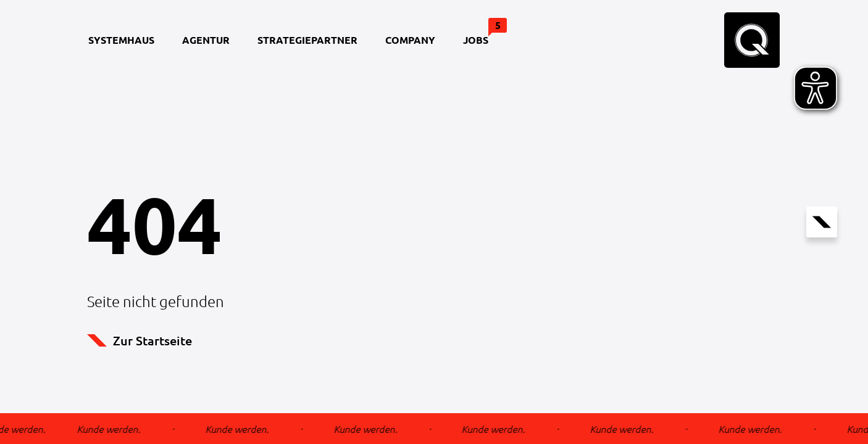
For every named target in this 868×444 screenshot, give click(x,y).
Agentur (206, 40)
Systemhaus (121, 40)
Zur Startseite (140, 340)
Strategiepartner (307, 40)
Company (410, 40)
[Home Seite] (752, 40)
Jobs (482, 32)
